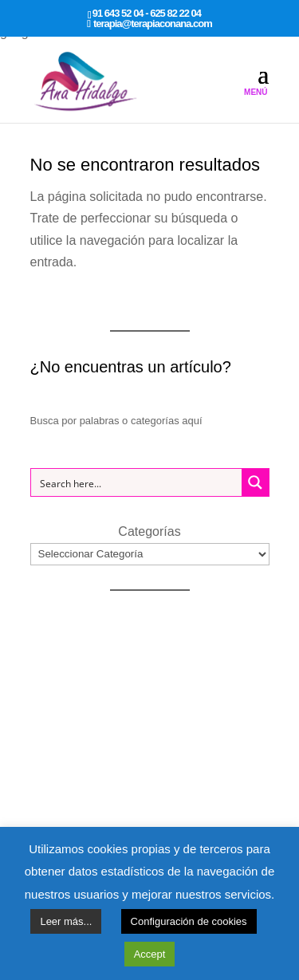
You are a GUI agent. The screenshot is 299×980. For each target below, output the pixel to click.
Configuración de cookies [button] (189, 921)
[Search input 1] (137, 482)
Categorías (149, 531)
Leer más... (66, 921)
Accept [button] (150, 954)
